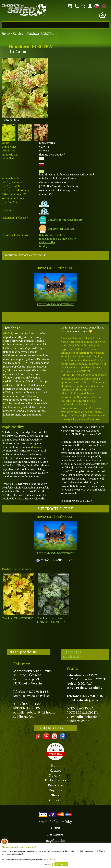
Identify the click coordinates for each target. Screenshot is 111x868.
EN (103, 5)
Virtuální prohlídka (73, 654)
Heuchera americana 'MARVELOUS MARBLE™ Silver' (51, 622)
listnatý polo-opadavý (52, 235)
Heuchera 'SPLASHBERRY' (17, 618)
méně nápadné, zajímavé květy (57, 239)
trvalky (43, 246)
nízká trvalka (47, 242)
